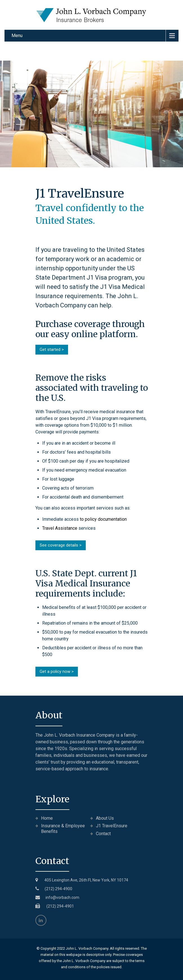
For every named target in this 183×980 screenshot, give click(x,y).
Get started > (52, 349)
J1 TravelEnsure (112, 826)
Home (47, 818)
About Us (105, 818)
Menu (17, 36)
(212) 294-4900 (58, 889)
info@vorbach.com (62, 897)
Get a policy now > (57, 671)
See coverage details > (61, 545)
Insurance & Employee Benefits (63, 828)
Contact (103, 834)
